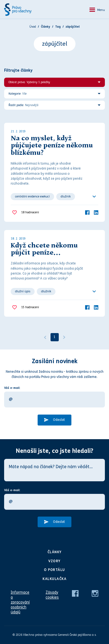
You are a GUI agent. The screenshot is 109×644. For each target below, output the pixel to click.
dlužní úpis (23, 291)
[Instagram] (95, 593)
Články (55, 552)
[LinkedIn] (96, 212)
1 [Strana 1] (54, 337)
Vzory (54, 561)
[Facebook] (87, 212)
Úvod (33, 27)
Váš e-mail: (12, 388)
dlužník (66, 196)
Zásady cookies (52, 595)
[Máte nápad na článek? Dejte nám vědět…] (54, 470)
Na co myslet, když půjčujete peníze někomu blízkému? (52, 146)
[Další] (64, 337)
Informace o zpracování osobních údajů (20, 602)
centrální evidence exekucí (32, 196)
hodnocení (30, 212)
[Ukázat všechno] (94, 197)
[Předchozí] (45, 337)
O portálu (54, 570)
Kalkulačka (54, 579)
